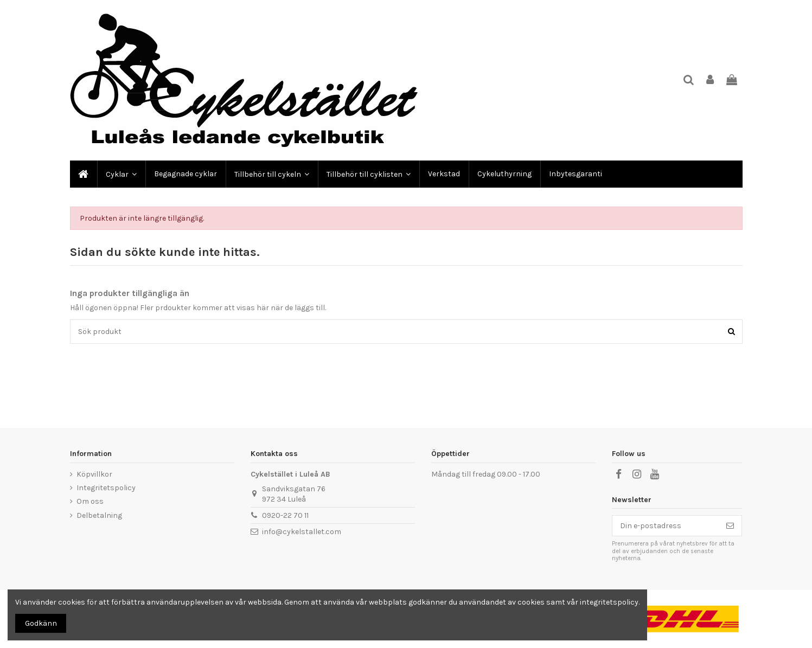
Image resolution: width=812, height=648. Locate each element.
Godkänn (41, 623)
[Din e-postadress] (666, 526)
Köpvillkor (94, 474)
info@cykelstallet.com (302, 532)
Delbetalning (99, 515)
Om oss (90, 501)
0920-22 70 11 (285, 515)
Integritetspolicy (106, 488)
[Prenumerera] (730, 526)
